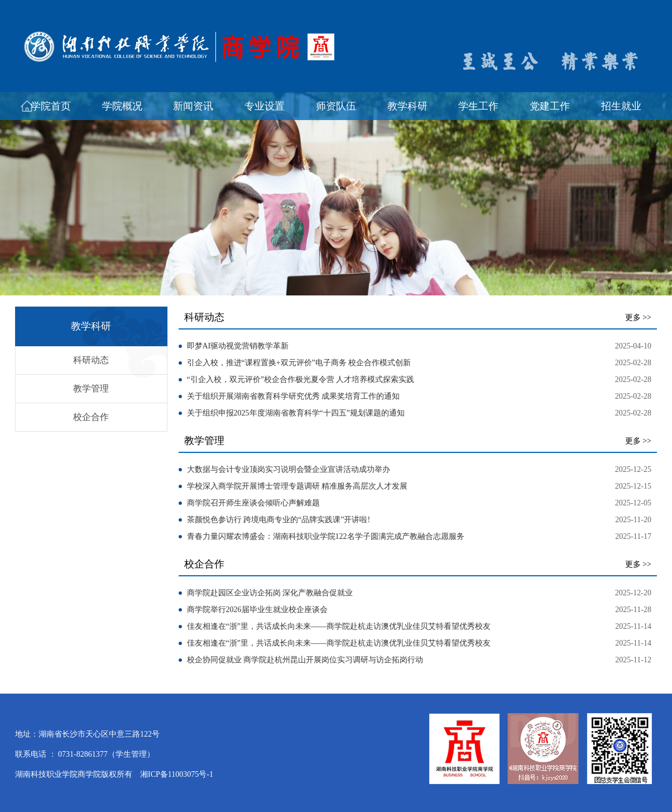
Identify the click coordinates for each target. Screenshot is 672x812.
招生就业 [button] (621, 106)
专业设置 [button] (265, 106)
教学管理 (91, 388)
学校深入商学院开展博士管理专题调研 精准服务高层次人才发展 (297, 486)
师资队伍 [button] (336, 106)
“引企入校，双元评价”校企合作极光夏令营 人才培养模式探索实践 (301, 379)
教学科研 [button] (407, 106)
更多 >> (638, 317)
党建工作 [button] (550, 106)
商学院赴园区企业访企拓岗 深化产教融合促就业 (270, 593)
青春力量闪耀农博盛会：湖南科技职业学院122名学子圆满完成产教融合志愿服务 (326, 536)
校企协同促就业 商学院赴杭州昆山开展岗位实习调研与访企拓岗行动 (305, 660)
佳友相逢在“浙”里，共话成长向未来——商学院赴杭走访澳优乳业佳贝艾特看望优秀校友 (339, 626)
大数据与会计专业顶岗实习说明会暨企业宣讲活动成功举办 (289, 469)
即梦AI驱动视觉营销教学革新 (238, 346)
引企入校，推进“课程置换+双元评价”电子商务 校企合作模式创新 (299, 363)
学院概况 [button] (122, 106)
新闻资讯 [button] (193, 106)
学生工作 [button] (478, 106)
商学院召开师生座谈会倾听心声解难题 (253, 503)
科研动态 (91, 360)
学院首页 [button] (51, 106)
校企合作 (91, 417)
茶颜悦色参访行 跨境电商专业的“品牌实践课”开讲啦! (279, 520)
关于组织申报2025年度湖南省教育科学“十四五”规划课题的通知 (296, 413)
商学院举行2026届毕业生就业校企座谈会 (257, 610)
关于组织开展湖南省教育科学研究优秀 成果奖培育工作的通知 (294, 396)
